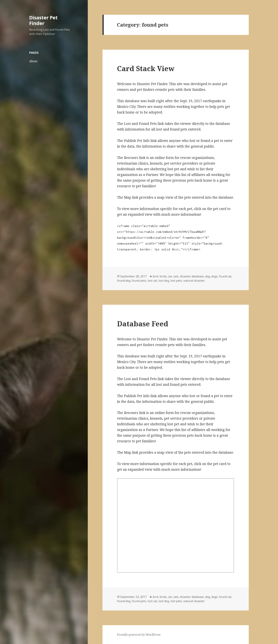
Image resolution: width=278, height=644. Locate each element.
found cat (225, 276)
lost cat (152, 281)
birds (163, 276)
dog (208, 276)
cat (170, 276)
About (33, 61)
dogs (214, 276)
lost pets (176, 281)
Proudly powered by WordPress (139, 635)
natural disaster (194, 281)
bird (155, 276)
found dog (124, 281)
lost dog (164, 281)
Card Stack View (146, 68)
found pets (139, 281)
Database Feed (143, 324)
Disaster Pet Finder (43, 20)
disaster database (192, 276)
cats (176, 276)
